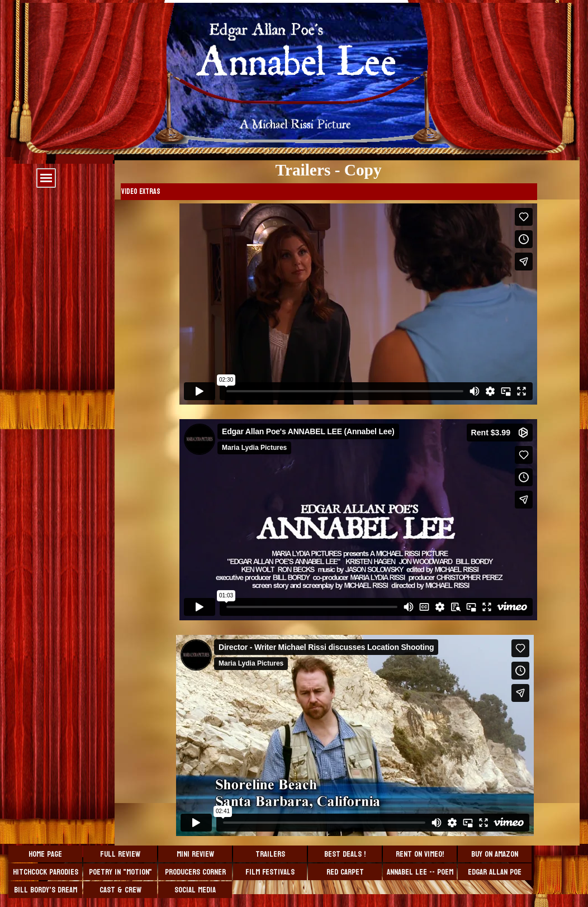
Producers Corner (195, 872)
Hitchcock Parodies (46, 872)
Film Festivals (270, 872)
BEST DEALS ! (345, 854)
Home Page (45, 854)
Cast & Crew (120, 890)
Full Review (120, 854)
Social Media (195, 890)
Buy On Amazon (495, 854)
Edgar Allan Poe (495, 872)
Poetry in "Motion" (120, 872)
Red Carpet (345, 872)
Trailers (270, 854)
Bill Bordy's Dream (46, 890)
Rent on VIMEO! (420, 854)
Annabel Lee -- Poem (420, 872)
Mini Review (195, 854)
